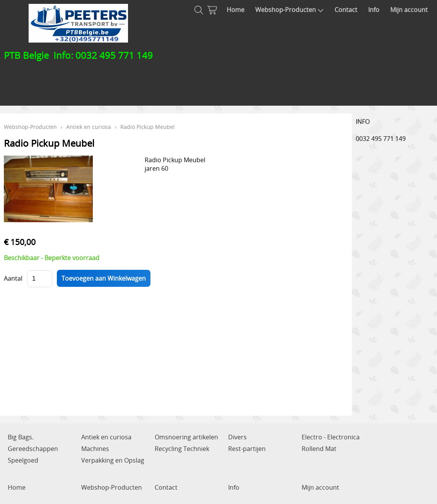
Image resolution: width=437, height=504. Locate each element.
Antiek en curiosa (89, 127)
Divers (237, 437)
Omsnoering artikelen (186, 437)
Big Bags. (21, 437)
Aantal (13, 278)
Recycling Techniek (182, 449)
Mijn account (409, 10)
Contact (346, 10)
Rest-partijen (247, 449)
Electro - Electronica (331, 437)
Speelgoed (23, 460)
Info (374, 10)
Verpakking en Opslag (113, 460)
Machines (95, 449)
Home (236, 10)
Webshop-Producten (289, 10)
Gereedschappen (33, 449)
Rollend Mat (319, 449)
